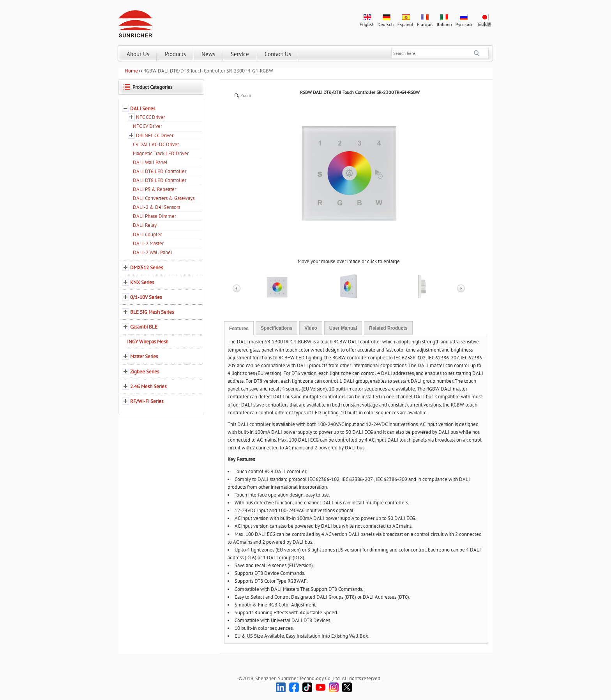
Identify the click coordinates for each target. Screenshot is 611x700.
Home (131, 71)
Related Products (388, 328)
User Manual (343, 328)
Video (311, 328)
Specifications (276, 328)
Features (239, 329)
